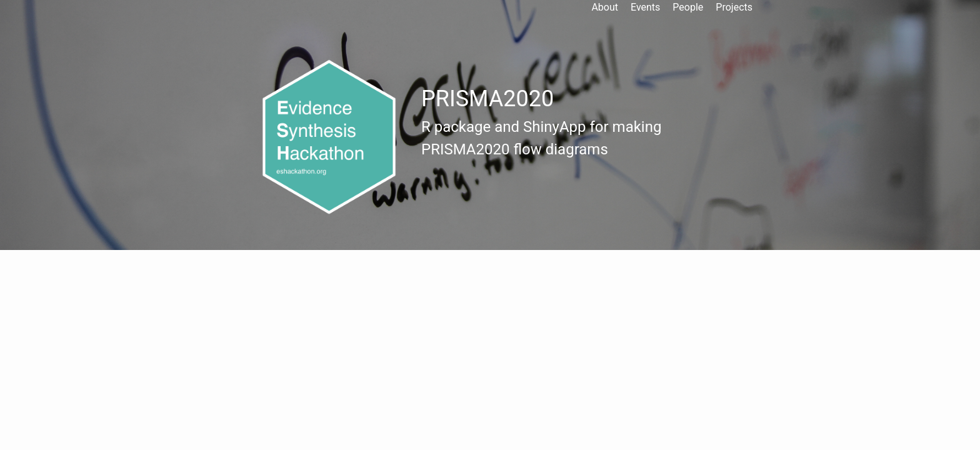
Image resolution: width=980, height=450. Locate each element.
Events (645, 7)
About (605, 7)
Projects (734, 7)
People (688, 7)
